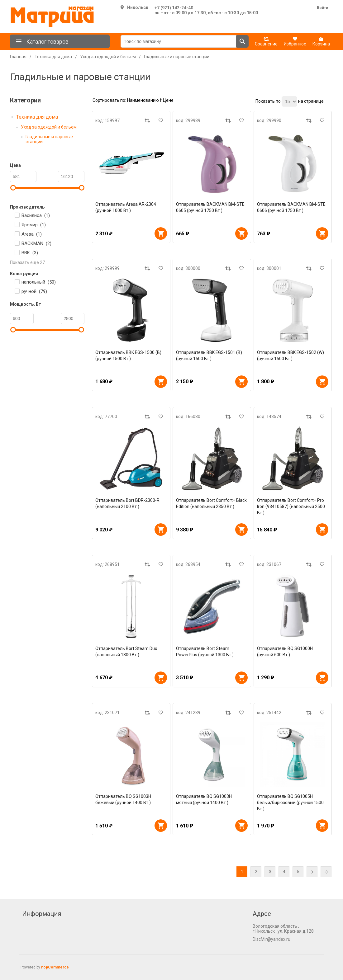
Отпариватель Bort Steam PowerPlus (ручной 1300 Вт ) (205, 652)
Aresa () (32, 234)
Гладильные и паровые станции (49, 139)
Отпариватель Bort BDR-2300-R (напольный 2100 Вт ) (127, 503)
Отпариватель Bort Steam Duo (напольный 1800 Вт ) (126, 652)
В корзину (161, 233)
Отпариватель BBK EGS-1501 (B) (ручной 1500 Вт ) (209, 356)
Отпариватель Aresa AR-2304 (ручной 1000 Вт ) (126, 207)
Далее (312, 872)
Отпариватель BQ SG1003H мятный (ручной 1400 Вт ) (204, 799)
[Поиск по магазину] (179, 41)
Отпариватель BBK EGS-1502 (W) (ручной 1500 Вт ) (291, 356)
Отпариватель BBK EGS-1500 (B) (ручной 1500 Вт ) (128, 356)
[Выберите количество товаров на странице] (289, 101)
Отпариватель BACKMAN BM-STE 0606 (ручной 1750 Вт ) (291, 207)
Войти (322, 8)
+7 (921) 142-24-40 (174, 8)
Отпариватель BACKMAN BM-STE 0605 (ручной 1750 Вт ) (210, 207)
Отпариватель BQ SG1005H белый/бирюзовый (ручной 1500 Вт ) (290, 803)
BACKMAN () (36, 243)
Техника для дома (37, 117)
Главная (18, 57)
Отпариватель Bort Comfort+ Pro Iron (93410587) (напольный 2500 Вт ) (291, 506)
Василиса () (36, 215)
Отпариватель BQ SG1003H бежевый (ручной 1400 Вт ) (123, 799)
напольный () (39, 282)
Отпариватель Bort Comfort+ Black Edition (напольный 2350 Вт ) (211, 503)
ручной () (34, 291)
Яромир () (34, 225)
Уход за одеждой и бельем (49, 127)
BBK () (30, 253)
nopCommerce (55, 967)
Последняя (326, 872)
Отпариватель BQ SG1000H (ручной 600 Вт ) (285, 652)
